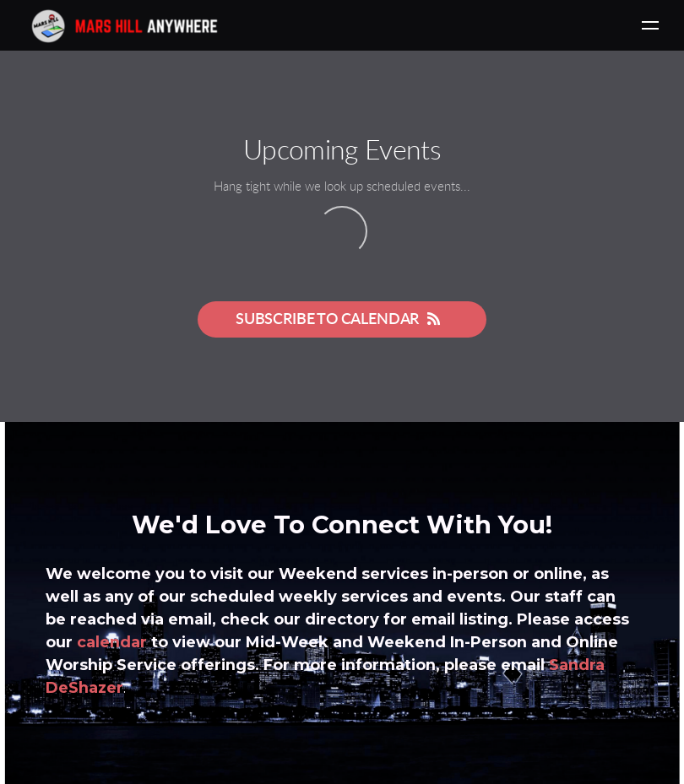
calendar (112, 642)
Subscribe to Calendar (342, 319)
